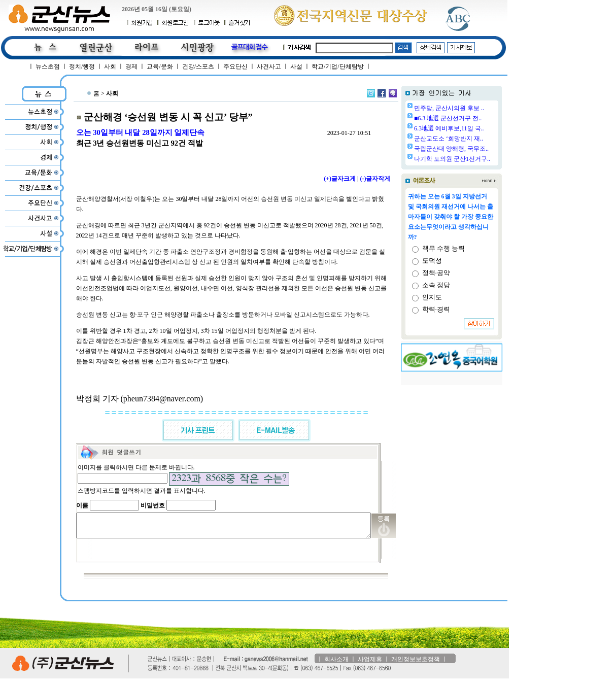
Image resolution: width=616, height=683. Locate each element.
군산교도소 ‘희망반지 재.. (474, 139)
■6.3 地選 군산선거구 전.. (474, 118)
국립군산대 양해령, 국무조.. (477, 149)
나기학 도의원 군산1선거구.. (478, 159)
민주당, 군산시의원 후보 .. (475, 108)
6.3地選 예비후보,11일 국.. (475, 128)
